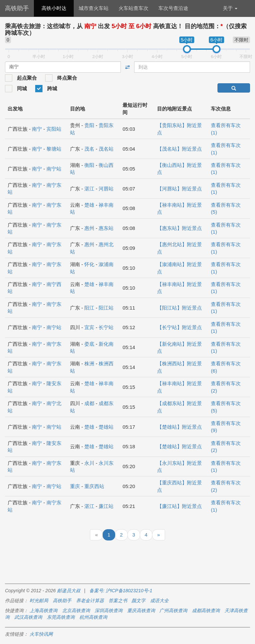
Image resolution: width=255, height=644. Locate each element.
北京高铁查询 (76, 610)
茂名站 (106, 149)
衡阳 (89, 165)
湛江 (89, 189)
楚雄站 (106, 427)
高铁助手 (17, 8)
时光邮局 (39, 601)
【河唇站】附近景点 (179, 189)
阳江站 (106, 308)
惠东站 (106, 228)
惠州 (89, 228)
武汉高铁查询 (28, 617)
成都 (89, 403)
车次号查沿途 (173, 8)
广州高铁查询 (173, 610)
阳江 (89, 308)
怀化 (89, 264)
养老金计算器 (90, 601)
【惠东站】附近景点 (179, 228)
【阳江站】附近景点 (179, 308)
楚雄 (89, 205)
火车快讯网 (41, 634)
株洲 (89, 363)
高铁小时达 (54, 8)
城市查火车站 (94, 8)
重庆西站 (94, 486)
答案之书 (118, 601)
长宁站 (106, 327)
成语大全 (159, 601)
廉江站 (106, 506)
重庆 (75, 486)
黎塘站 (54, 149)
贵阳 (89, 125)
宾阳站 (54, 129)
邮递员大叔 (69, 591)
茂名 (89, 149)
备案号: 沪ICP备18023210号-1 (121, 591)
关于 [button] (230, 8)
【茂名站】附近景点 (179, 149)
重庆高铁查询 (141, 610)
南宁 (37, 129)
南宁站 (54, 169)
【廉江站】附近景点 (179, 506)
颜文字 (138, 601)
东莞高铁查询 (61, 617)
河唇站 (106, 189)
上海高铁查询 (43, 610)
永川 (89, 463)
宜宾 (89, 327)
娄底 (89, 344)
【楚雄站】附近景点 (179, 427)
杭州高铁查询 (93, 617)
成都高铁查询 (206, 610)
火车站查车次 (133, 8)
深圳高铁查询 (109, 610)
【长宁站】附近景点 (179, 327)
